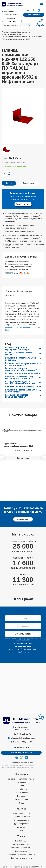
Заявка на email (23, 646)
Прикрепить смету (23, 204)
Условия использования (22, 767)
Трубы (21, 830)
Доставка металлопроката (21, 858)
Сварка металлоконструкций (21, 848)
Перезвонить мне (23, 644)
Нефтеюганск (10, 12)
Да (10, 21)
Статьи (21, 803)
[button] (44, 458)
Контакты (21, 786)
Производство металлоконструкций (21, 779)
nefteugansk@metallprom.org (22, 738)
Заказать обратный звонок (21, 753)
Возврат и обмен (21, 800)
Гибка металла (21, 841)
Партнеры (21, 796)
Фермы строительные (21, 813)
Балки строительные (21, 817)
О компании (21, 782)
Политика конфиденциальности (21, 762)
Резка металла (21, 851)
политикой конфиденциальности (28, 639)
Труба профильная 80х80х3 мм (18, 444)
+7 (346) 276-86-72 (23, 652)
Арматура (21, 827)
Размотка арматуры (21, 844)
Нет (15, 21)
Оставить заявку (23, 519)
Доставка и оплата (21, 793)
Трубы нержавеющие (21, 820)
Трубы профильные (21, 824)
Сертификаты (21, 789)
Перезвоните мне (34, 15)
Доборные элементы (14, 327)
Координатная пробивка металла (21, 855)
